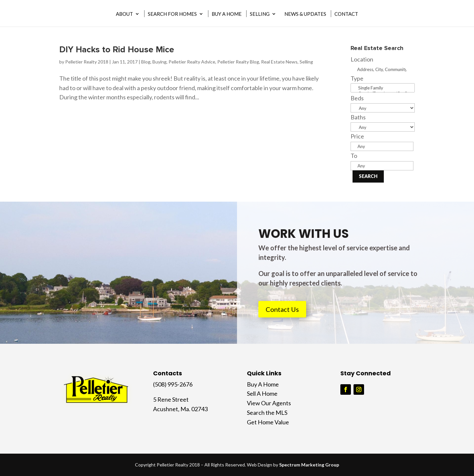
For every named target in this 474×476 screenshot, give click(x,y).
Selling (260, 14)
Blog (146, 62)
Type (357, 78)
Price (357, 136)
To (354, 156)
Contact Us (282, 309)
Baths (358, 117)
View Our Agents (269, 403)
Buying (159, 62)
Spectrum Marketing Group (309, 465)
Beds (357, 98)
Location (362, 59)
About (124, 14)
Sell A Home (262, 393)
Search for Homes (172, 14)
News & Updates (305, 14)
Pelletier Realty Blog (238, 62)
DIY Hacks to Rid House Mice (117, 50)
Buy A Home (227, 14)
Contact (346, 14)
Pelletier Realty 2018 (87, 62)
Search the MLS (267, 413)
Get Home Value (268, 422)
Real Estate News (279, 62)
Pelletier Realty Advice (192, 62)
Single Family (383, 88)
